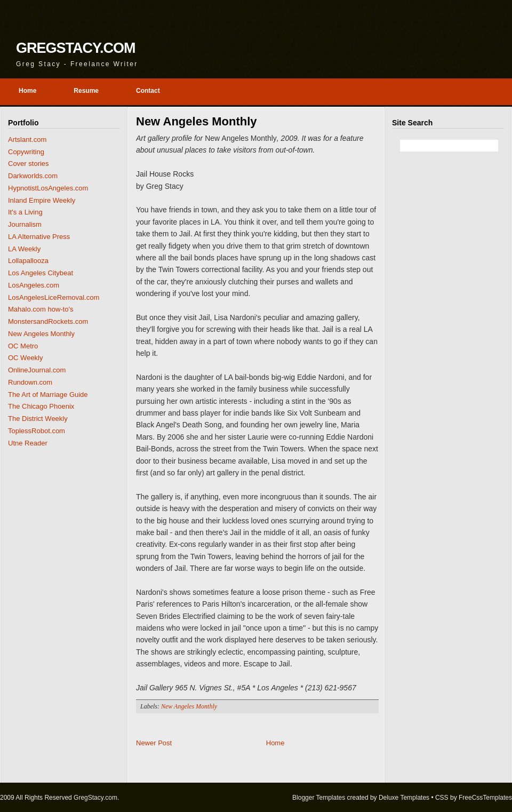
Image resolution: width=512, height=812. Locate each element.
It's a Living (25, 212)
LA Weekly (24, 249)
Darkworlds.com (33, 176)
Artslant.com (27, 140)
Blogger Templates (319, 798)
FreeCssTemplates (485, 798)
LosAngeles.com (34, 285)
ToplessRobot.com (37, 431)
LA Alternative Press (39, 237)
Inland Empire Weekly (42, 200)
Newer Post (154, 743)
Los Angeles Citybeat (41, 273)
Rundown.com (30, 382)
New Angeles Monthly (41, 334)
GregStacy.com (76, 48)
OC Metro (23, 346)
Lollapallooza (28, 261)
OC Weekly (26, 358)
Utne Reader (28, 443)
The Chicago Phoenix (41, 406)
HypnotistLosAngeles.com (48, 188)
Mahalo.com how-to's (41, 309)
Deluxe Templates (404, 798)
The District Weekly (38, 419)
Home (275, 743)
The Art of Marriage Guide (48, 395)
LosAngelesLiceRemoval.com (54, 297)
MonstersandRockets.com (48, 321)
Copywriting (26, 152)
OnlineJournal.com (37, 370)
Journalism (25, 224)
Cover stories (29, 164)
